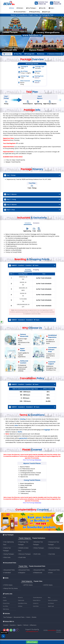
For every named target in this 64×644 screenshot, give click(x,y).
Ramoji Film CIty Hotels (10, 588)
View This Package (32, 460)
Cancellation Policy (22, 603)
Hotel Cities (36, 606)
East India (51, 554)
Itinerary (41, 54)
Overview (7, 54)
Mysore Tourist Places (32, 463)
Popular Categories (25, 538)
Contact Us (36, 603)
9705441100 (42, 4)
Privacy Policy (6, 603)
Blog (49, 598)
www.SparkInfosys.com (32, 631)
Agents (20, 625)
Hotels (52, 8)
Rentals (34, 617)
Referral (26, 625)
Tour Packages (32, 8)
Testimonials (21, 600)
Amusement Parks (20, 12)
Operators (13, 625)
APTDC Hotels (28, 585)
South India (22, 557)
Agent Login (46, 12)
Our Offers (5, 606)
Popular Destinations (39, 538)
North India (37, 554)
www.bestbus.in (52, 630)
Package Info (29, 54)
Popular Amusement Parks (37, 566)
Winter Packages (38, 548)
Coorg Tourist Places (32, 480)
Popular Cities (23, 566)
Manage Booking (34, 12)
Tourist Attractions (37, 598)
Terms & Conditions (53, 600)
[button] (2, 34)
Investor (6, 625)
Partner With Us (37, 600)
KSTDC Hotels (48, 585)
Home (12, 8)
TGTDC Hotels (8, 585)
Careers (5, 600)
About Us (20, 598)
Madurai (37, 78)
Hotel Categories (27, 581)
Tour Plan (18, 54)
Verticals (20, 8)
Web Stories (6, 609)
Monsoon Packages (24, 554)
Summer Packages (54, 548)
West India (7, 557)
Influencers (33, 625)
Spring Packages (8, 554)
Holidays (20, 606)
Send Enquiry (32, 642)
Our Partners (51, 603)
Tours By (43, 8)
